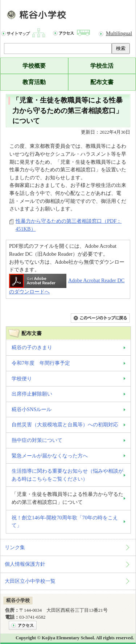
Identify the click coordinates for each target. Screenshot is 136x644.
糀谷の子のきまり (32, 347)
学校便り (22, 379)
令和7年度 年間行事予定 (41, 363)
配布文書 (102, 82)
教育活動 (34, 82)
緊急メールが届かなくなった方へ (50, 456)
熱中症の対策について (37, 440)
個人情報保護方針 (25, 564)
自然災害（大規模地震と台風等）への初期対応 (65, 425)
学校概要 (34, 66)
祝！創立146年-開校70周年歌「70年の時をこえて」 (65, 522)
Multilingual (119, 33)
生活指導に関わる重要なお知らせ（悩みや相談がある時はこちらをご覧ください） (67, 475)
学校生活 (102, 66)
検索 (121, 48)
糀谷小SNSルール (32, 409)
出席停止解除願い (32, 394)
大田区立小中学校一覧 (30, 581)
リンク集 (15, 547)
